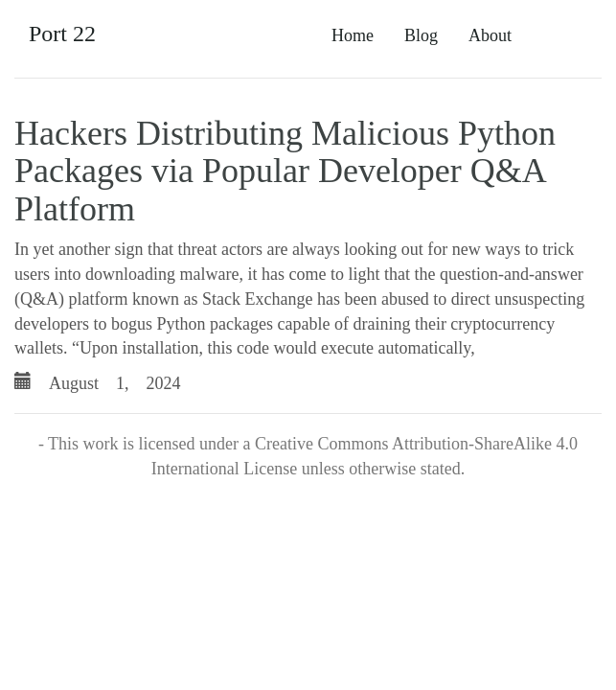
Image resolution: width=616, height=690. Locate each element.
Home (353, 35)
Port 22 (62, 34)
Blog (421, 35)
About (490, 35)
